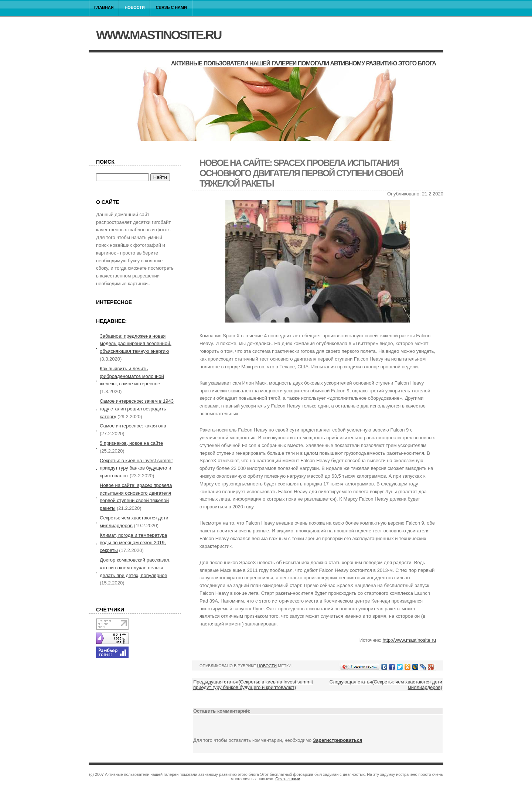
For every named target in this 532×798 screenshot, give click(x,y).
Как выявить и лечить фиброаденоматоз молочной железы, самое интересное (132, 376)
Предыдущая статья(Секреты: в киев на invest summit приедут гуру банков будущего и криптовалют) (253, 685)
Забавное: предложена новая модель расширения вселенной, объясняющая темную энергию (136, 344)
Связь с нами (171, 7)
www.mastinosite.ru (158, 35)
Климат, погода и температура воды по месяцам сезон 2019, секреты (133, 543)
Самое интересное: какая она (133, 426)
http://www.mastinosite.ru (410, 640)
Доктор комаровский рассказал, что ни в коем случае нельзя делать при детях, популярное (135, 568)
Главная (104, 7)
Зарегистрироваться (338, 740)
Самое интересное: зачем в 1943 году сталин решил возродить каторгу (137, 409)
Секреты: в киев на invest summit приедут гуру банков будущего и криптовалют (136, 468)
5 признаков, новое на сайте (131, 443)
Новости (135, 7)
